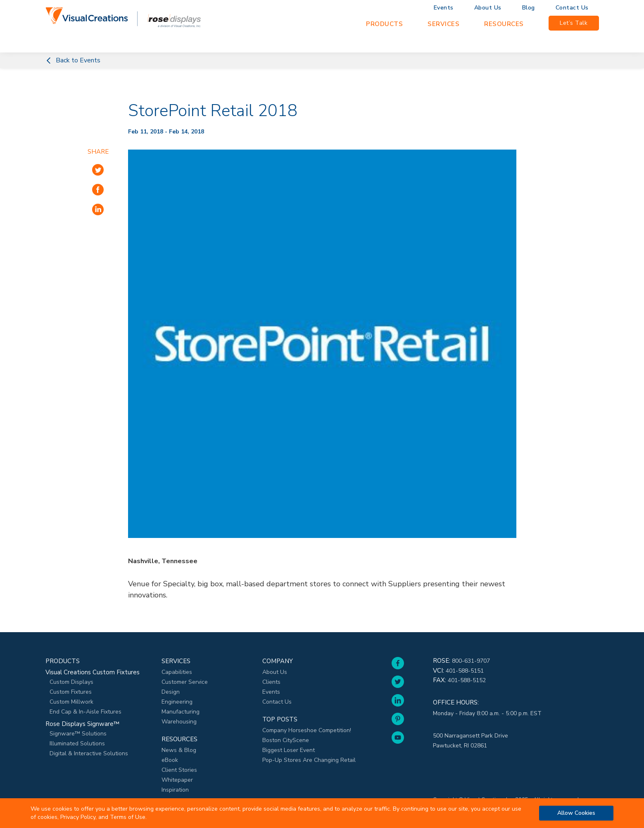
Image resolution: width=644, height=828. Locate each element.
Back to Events (73, 60)
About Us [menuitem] (488, 8)
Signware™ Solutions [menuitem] (78, 734)
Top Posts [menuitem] (280, 719)
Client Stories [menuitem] (179, 770)
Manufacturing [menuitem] (181, 712)
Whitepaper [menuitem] (177, 780)
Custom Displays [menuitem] (71, 682)
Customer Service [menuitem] (185, 682)
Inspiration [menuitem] (175, 790)
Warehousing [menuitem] (179, 722)
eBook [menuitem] (170, 760)
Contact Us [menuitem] (572, 8)
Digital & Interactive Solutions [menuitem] (89, 753)
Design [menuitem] (171, 692)
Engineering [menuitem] (177, 702)
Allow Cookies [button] (576, 813)
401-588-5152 (467, 680)
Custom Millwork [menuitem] (71, 702)
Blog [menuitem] (529, 8)
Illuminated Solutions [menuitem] (77, 744)
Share (98, 152)
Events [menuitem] (444, 8)
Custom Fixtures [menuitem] (71, 692)
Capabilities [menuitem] (177, 672)
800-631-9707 (471, 661)
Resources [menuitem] (179, 739)
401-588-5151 (465, 671)
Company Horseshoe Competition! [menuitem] (307, 730)
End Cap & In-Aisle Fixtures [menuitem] (86, 712)
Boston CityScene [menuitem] (286, 740)
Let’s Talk (574, 23)
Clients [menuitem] (271, 682)
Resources (504, 24)
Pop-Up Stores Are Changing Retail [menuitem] (309, 760)
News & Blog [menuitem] (179, 750)
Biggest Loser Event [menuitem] (289, 750)
